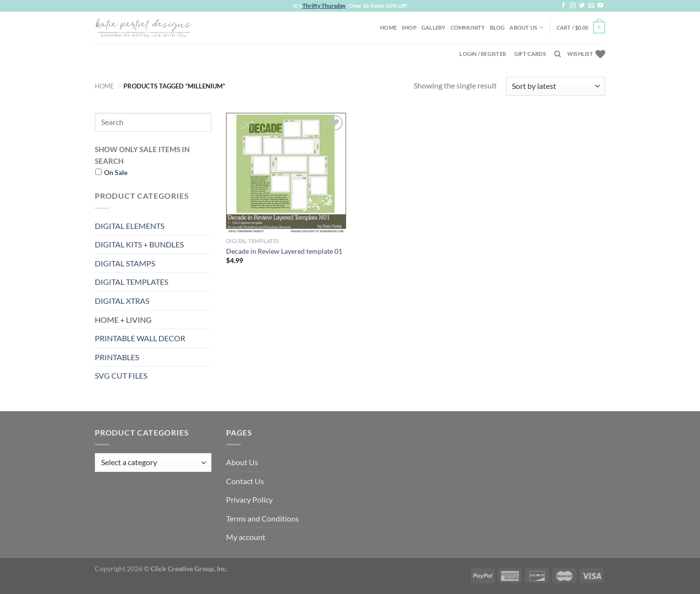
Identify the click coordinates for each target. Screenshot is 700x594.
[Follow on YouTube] (600, 6)
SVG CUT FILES (121, 376)
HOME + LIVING (123, 320)
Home (388, 27)
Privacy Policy (249, 499)
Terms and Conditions (262, 518)
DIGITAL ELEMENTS (130, 226)
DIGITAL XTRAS (122, 301)
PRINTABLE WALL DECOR (140, 338)
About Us (526, 27)
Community (468, 27)
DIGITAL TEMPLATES (131, 282)
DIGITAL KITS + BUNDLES (139, 244)
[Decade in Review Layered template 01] (286, 173)
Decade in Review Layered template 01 (284, 251)
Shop (409, 27)
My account (246, 537)
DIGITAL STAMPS (125, 263)
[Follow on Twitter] (582, 6)
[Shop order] (556, 86)
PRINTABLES (117, 357)
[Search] (557, 54)
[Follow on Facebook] (563, 6)
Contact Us (245, 481)
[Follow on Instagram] (573, 6)
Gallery (434, 27)
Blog (498, 27)
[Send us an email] (591, 6)
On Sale (116, 172)
